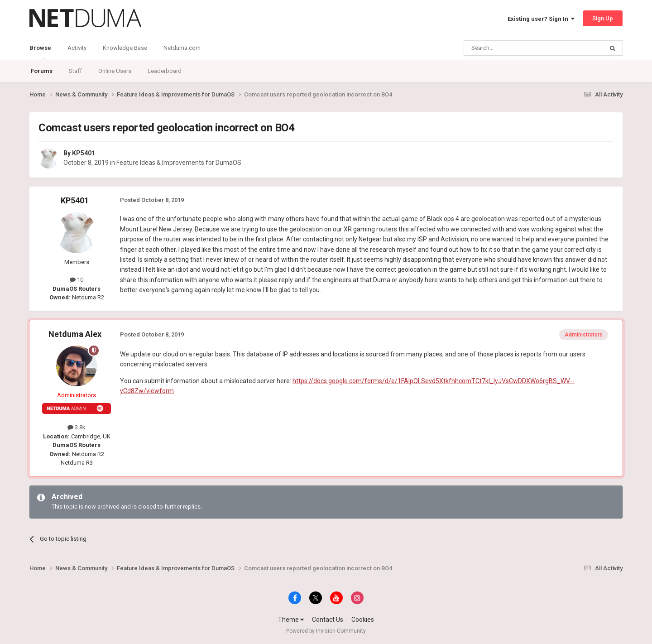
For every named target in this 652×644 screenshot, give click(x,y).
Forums (42, 71)
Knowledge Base (125, 48)
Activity (77, 48)
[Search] (512, 48)
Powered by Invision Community (326, 631)
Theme (291, 620)
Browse (40, 52)
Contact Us (328, 620)
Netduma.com (182, 48)
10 (77, 280)
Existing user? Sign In (541, 19)
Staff (75, 71)
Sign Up (603, 18)
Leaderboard (165, 71)
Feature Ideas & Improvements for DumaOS (179, 163)
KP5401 (84, 153)
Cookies (363, 620)
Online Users (115, 71)
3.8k (77, 427)
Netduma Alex (75, 334)
